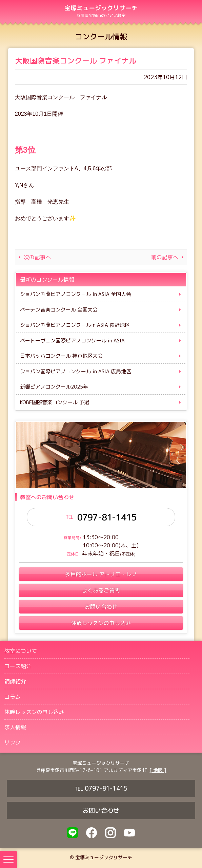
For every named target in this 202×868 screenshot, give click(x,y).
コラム (13, 697)
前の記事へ (164, 257)
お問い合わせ (101, 811)
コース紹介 (18, 666)
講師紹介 (15, 682)
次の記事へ (38, 257)
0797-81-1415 (107, 517)
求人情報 (15, 728)
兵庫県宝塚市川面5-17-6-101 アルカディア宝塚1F (92, 770)
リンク (13, 743)
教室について (21, 651)
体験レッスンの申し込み (34, 712)
